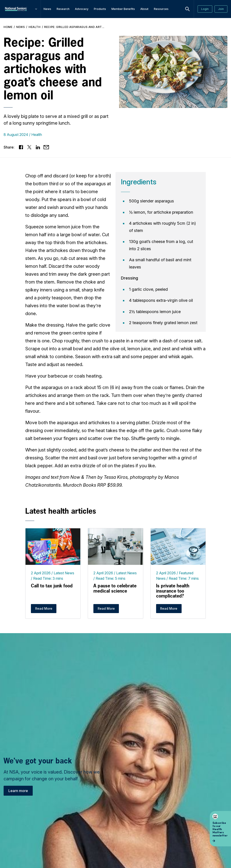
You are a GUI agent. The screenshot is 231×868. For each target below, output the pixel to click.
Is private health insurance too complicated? (173, 591)
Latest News (64, 573)
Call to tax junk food (52, 586)
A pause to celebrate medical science (115, 588)
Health (35, 27)
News (21, 27)
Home (8, 27)
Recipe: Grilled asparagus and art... (74, 27)
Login (205, 9)
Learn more (18, 791)
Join (221, 9)
